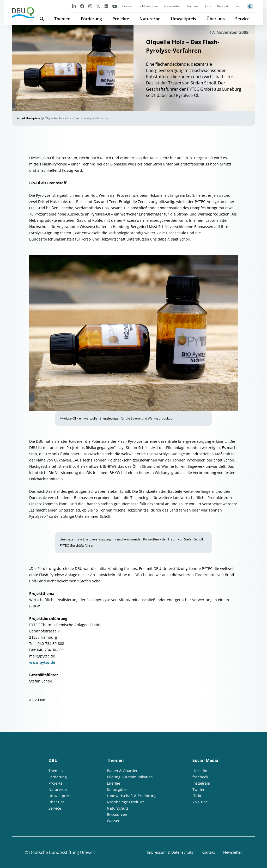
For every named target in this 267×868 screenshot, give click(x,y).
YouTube (200, 802)
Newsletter (172, 6)
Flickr (197, 796)
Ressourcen (117, 814)
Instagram (201, 783)
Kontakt (223, 6)
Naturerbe (150, 19)
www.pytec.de (42, 662)
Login (238, 6)
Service (242, 19)
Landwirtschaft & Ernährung (132, 796)
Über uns (216, 19)
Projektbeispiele (28, 118)
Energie (114, 783)
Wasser (113, 821)
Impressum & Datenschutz (170, 852)
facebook (200, 777)
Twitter (199, 789)
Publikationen (148, 6)
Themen (62, 19)
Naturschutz (118, 808)
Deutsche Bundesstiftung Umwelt (62, 852)
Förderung (91, 19)
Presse (127, 6)
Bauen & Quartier (122, 771)
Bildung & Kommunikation (130, 777)
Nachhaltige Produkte (126, 802)
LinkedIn (200, 771)
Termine (193, 6)
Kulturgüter (117, 789)
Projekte (121, 19)
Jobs (208, 6)
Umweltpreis (183, 19)
